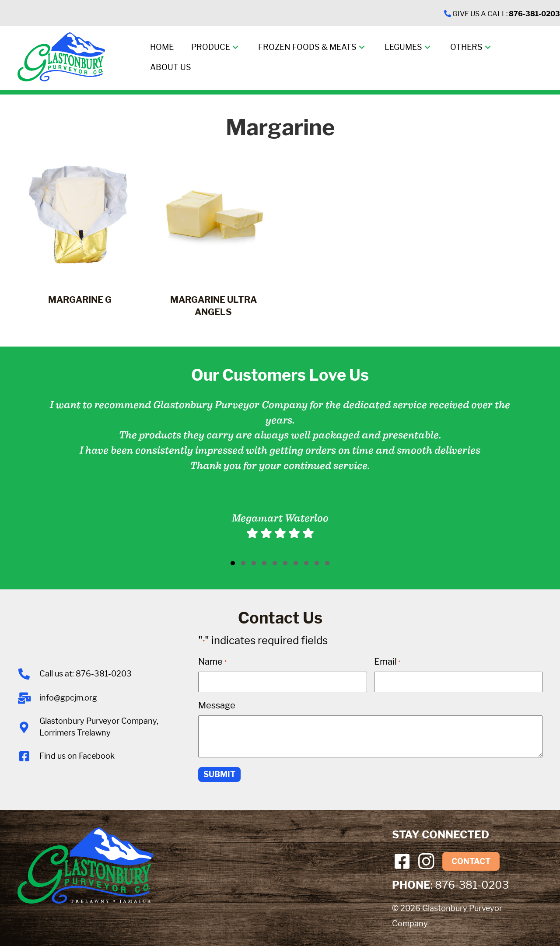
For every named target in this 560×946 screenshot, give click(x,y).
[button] (235, 47)
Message (217, 705)
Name (212, 662)
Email (387, 662)
